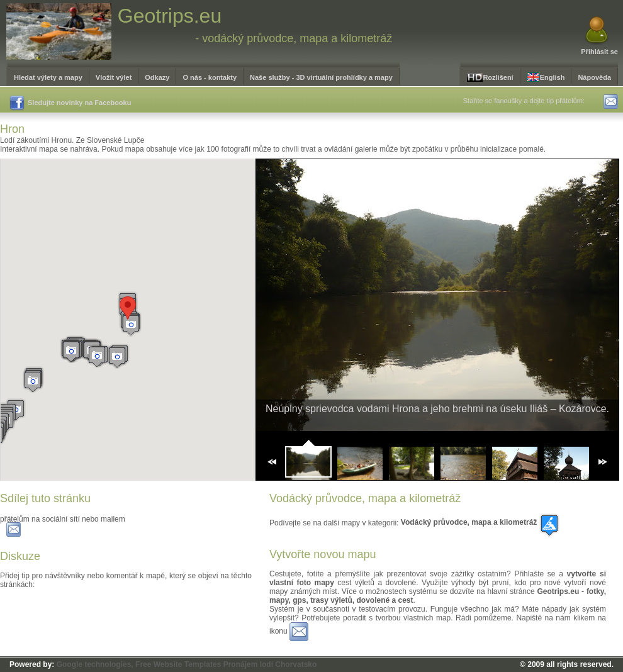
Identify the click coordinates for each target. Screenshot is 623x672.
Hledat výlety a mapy (48, 77)
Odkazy (157, 77)
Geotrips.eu (170, 16)
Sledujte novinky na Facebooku (70, 103)
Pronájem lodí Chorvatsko (270, 664)
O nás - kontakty (210, 77)
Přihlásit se (599, 52)
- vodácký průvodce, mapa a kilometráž (294, 38)
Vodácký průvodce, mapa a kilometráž (480, 522)
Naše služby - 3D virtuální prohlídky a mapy (321, 77)
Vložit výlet (114, 77)
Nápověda (594, 77)
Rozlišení (490, 77)
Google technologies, (95, 664)
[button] (131, 325)
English (546, 77)
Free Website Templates (178, 664)
